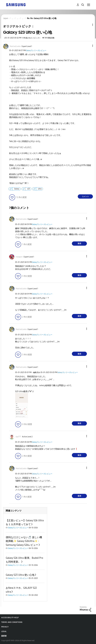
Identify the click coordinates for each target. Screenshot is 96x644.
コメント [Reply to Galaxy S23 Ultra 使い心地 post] (85, 197)
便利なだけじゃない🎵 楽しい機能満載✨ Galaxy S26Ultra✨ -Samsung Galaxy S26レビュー (24, 541)
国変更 (4, 636)
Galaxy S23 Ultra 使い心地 (20, 575)
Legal (4, 631)
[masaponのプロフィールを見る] (19, 257)
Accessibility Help (10, 618)
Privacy (5, 627)
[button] (88, 46)
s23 (29, 189)
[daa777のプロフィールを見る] (18, 437)
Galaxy (17, 189)
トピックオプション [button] (88, 25)
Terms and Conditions (12, 622)
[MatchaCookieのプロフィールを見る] (15, 46)
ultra (40, 189)
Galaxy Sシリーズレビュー (36, 50)
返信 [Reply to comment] (79, 243)
